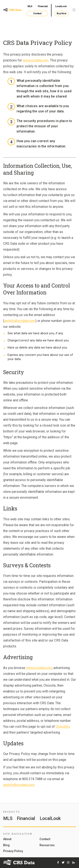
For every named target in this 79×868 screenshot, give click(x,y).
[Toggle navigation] (74, 10)
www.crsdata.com (36, 60)
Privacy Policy (13, 851)
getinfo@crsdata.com (20, 321)
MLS (30, 6)
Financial (43, 6)
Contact (37, 14)
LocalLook (61, 6)
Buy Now (61, 14)
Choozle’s (63, 727)
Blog (6, 845)
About (7, 839)
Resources (47, 845)
